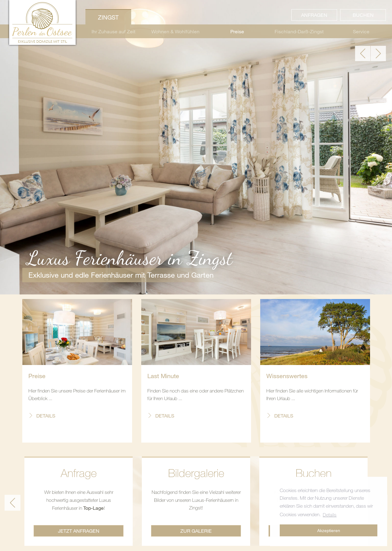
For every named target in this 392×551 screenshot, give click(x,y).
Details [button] (330, 515)
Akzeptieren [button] (329, 530)
